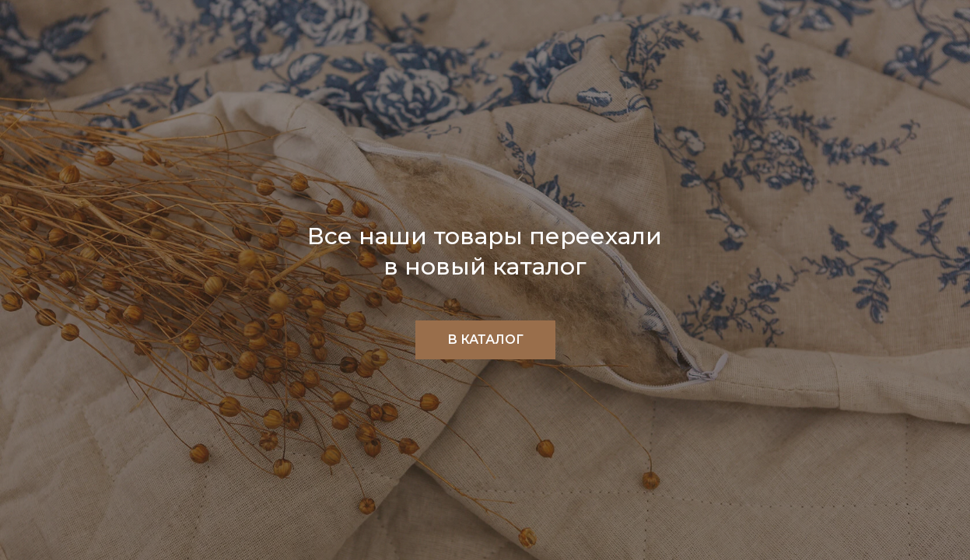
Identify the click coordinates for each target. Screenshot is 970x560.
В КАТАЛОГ (485, 339)
